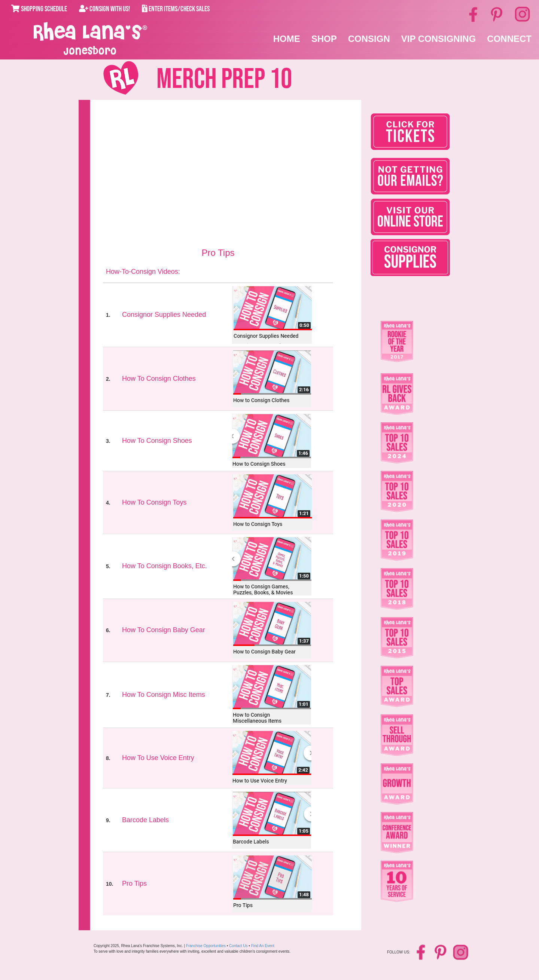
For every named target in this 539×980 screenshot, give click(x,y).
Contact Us (238, 946)
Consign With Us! (104, 9)
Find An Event (263, 946)
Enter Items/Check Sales (176, 9)
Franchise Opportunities (206, 946)
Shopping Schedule (39, 9)
